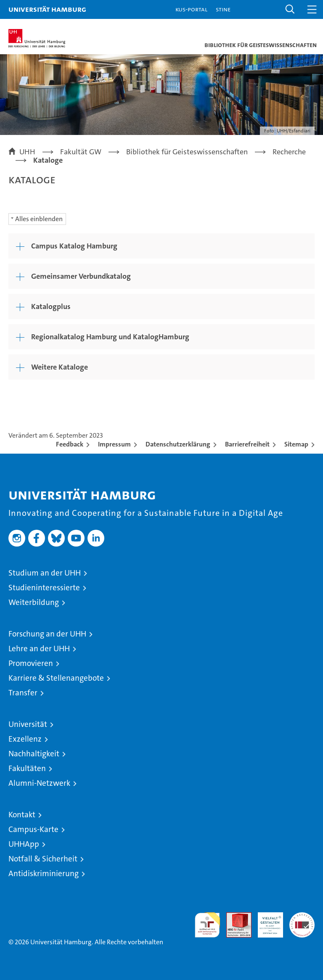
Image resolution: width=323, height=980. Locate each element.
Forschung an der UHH (47, 634)
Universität (28, 724)
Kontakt (22, 815)
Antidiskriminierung (44, 873)
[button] (290, 9)
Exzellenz (25, 739)
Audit (234, 917)
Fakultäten (27, 768)
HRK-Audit (266, 921)
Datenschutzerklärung (178, 444)
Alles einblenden (39, 219)
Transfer (23, 693)
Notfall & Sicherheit (43, 859)
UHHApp (24, 844)
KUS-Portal (191, 9)
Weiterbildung (34, 602)
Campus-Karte (33, 829)
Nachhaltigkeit (34, 754)
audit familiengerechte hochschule (207, 925)
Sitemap (296, 444)
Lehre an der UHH (39, 648)
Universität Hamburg (47, 9)
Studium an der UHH (45, 573)
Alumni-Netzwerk (39, 783)
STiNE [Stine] (223, 9)
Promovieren (31, 663)
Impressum (114, 444)
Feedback (70, 444)
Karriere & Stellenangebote (56, 678)
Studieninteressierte (44, 588)
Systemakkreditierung (302, 917)
